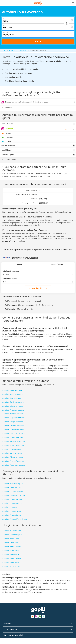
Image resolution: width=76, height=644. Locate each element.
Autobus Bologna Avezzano (13, 414)
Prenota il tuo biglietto (38, 288)
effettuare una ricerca (46, 236)
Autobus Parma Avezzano (13, 449)
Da (4, 19)
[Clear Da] (72, 20)
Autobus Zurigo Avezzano (13, 422)
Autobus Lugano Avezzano (13, 418)
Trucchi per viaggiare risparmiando (19, 81)
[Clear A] (72, 27)
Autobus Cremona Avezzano (14, 433)
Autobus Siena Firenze (11, 566)
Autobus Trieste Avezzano (13, 457)
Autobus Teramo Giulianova (14, 495)
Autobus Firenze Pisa (11, 550)
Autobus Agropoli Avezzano (13, 441)
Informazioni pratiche (14, 77)
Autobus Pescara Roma (12, 531)
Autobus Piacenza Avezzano (14, 465)
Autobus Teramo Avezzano (13, 410)
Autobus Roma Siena (11, 562)
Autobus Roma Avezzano (12, 390)
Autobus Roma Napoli (11, 539)
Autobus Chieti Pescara (12, 487)
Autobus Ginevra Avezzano (13, 426)
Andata (6, 32)
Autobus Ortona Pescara (12, 499)
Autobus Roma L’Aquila (12, 547)
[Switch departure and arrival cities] (67, 23)
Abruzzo (48, 478)
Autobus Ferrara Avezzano (13, 445)
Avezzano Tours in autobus (13, 241)
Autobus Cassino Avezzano (13, 402)
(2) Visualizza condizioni (9, 159)
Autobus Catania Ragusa (12, 535)
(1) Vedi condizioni (8, 107)
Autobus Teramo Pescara (12, 515)
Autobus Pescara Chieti (12, 507)
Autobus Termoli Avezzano (13, 430)
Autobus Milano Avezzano (13, 406)
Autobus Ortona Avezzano (13, 437)
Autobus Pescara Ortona (12, 503)
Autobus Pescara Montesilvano (15, 519)
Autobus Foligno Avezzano (13, 461)
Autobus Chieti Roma (11, 543)
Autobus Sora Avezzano (12, 398)
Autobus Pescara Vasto (12, 511)
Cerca (38, 41)
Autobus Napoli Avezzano (13, 394)
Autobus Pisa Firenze (11, 554)
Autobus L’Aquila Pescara (13, 491)
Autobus (12, 50)
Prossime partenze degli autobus (18, 73)
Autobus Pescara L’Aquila (13, 484)
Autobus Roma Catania (12, 558)
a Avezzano (22, 50)
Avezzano (39, 385)
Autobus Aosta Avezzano (12, 453)
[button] (73, 3)
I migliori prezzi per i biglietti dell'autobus (22, 69)
